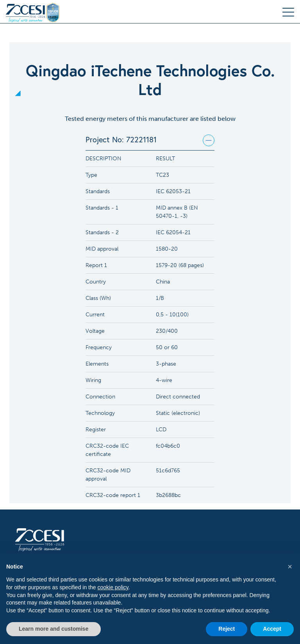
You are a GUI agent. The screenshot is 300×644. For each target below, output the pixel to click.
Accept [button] (272, 629)
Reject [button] (227, 629)
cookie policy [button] (113, 587)
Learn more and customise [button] (54, 629)
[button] (290, 567)
